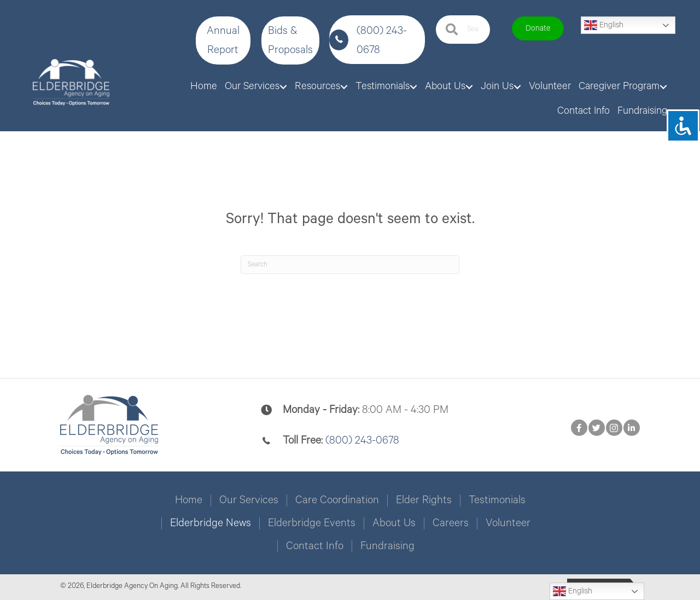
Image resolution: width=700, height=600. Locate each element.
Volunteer (508, 523)
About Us (394, 523)
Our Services (249, 500)
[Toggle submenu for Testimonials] (413, 87)
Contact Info (315, 546)
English (604, 25)
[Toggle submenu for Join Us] (517, 87)
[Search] (350, 265)
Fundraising (387, 546)
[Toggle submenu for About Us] (469, 87)
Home (189, 500)
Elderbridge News (211, 523)
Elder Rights (424, 500)
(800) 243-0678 (362, 441)
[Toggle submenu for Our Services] (283, 87)
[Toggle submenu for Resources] (344, 87)
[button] (223, 40)
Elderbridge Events (312, 523)
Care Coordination (337, 500)
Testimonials (497, 500)
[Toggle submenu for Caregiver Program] (663, 87)
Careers (451, 523)
